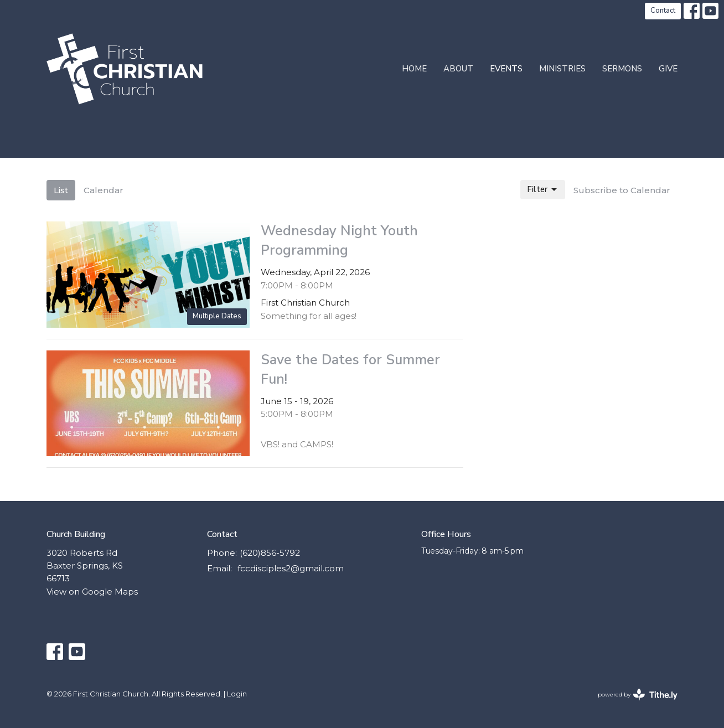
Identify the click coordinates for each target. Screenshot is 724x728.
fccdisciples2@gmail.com (291, 568)
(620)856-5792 (270, 553)
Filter (543, 190)
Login (237, 694)
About (458, 69)
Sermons (622, 69)
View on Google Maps (92, 592)
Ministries (562, 69)
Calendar (104, 190)
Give (668, 69)
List (61, 190)
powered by (638, 695)
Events (506, 69)
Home (414, 69)
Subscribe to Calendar (622, 190)
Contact (663, 11)
